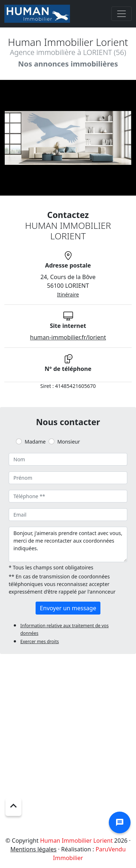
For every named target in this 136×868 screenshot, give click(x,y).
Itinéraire (68, 294)
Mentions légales (33, 849)
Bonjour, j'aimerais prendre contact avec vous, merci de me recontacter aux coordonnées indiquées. (68, 544)
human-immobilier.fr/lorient (68, 337)
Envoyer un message (68, 608)
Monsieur (69, 442)
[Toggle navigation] (121, 14)
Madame (35, 442)
